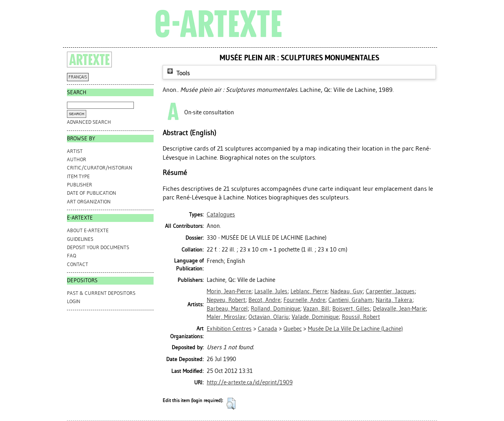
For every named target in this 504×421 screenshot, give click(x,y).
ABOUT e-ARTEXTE (88, 230)
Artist (75, 151)
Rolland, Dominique (275, 309)
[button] (231, 404)
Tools (178, 73)
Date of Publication (92, 193)
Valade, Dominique (315, 317)
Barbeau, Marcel (227, 309)
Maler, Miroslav (226, 317)
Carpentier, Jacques (390, 291)
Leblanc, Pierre (309, 291)
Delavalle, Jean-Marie (399, 309)
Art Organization (89, 202)
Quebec (293, 329)
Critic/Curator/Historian (100, 168)
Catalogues (221, 214)
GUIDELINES (80, 239)
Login (74, 301)
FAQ (71, 256)
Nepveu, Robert (226, 300)
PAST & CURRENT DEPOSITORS (101, 293)
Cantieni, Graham (350, 300)
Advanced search (89, 122)
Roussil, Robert (361, 317)
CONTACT (78, 264)
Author (77, 159)
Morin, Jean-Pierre (229, 291)
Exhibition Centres (229, 329)
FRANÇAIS (78, 77)
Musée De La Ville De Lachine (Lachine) (355, 329)
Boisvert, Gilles (351, 309)
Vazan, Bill (316, 309)
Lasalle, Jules (271, 291)
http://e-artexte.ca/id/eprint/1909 (250, 382)
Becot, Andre (264, 300)
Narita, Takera (394, 300)
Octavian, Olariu (269, 317)
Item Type (78, 176)
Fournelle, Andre (304, 300)
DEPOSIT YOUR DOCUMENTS (98, 247)
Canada (268, 329)
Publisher (80, 185)
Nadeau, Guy (346, 291)
